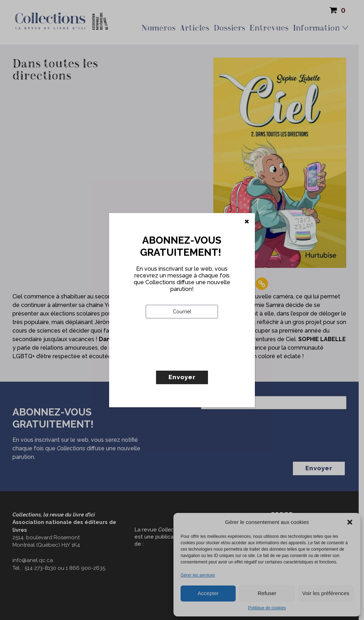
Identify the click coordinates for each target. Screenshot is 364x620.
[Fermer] (247, 222)
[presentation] (200, 359)
